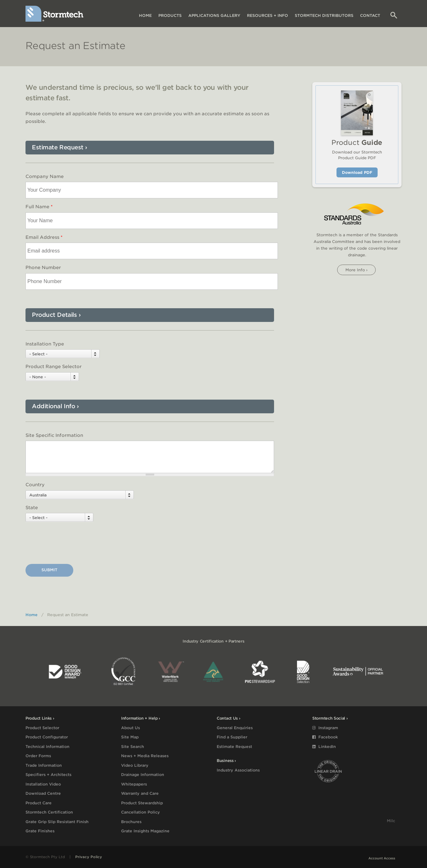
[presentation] (74, 544)
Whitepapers (134, 784)
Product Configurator (47, 737)
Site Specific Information (54, 435)
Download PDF (357, 172)
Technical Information (47, 747)
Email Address (44, 237)
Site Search (133, 747)
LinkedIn (324, 747)
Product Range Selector (54, 366)
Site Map (130, 737)
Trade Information (44, 765)
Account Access (382, 858)
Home (145, 15)
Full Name (39, 207)
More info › (356, 270)
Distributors (324, 15)
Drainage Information (143, 775)
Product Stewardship (142, 803)
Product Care (39, 803)
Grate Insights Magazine (145, 831)
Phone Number (43, 267)
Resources (268, 15)
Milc (391, 821)
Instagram (325, 728)
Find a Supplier (232, 737)
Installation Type (45, 344)
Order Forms (38, 756)
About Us (130, 728)
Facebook (325, 737)
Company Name (45, 176)
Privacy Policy (89, 857)
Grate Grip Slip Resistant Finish (57, 822)
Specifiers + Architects (48, 775)
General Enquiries (235, 728)
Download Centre (43, 793)
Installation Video (43, 784)
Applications (214, 15)
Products (170, 15)
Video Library (135, 765)
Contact (370, 15)
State (32, 508)
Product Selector (42, 728)
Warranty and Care (140, 793)
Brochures (131, 822)
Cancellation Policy (141, 812)
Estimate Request (234, 747)
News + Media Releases (145, 756)
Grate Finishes (40, 831)
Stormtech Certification (49, 812)
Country (35, 485)
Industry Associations (238, 770)
